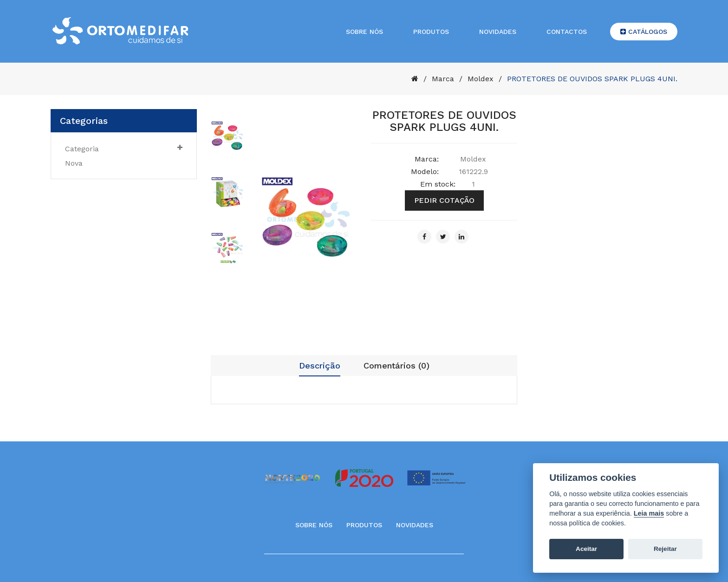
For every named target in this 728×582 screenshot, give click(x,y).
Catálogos (644, 32)
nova (74, 163)
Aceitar (586, 549)
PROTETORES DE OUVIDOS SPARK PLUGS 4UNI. (592, 79)
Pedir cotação (444, 200)
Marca (443, 79)
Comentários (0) (396, 365)
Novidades (498, 32)
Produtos (431, 32)
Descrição (320, 365)
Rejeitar (665, 549)
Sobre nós (364, 32)
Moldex (481, 79)
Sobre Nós (314, 525)
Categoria (124, 149)
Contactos (567, 32)
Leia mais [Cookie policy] (649, 513)
